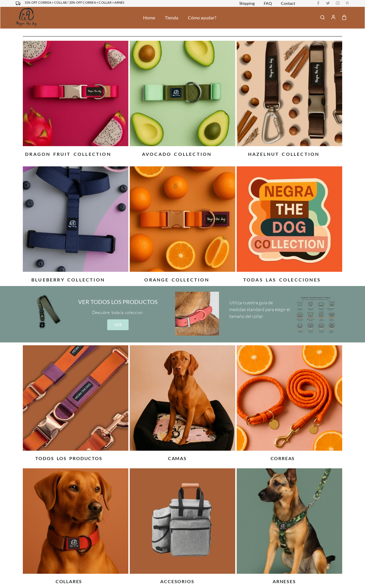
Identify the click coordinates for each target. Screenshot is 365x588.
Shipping (247, 3)
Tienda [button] (172, 18)
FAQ (268, 3)
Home (149, 18)
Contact (288, 3)
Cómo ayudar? (202, 18)
